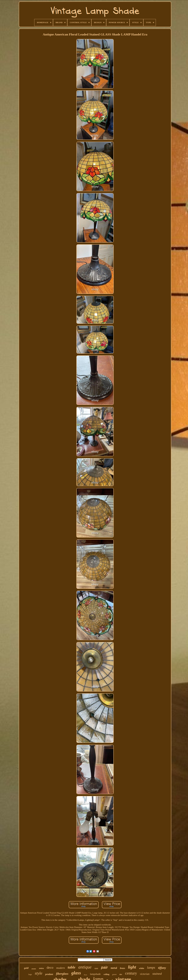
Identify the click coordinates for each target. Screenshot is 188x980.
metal (114, 968)
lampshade (95, 974)
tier (121, 974)
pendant (49, 974)
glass (76, 973)
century (131, 973)
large (30, 974)
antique (85, 967)
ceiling (106, 974)
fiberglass (62, 974)
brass (123, 968)
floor (85, 975)
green (114, 974)
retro (41, 968)
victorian (145, 974)
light (132, 967)
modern (61, 968)
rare (96, 968)
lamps (151, 968)
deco (50, 967)
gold (26, 968)
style (39, 973)
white (142, 968)
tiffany (162, 968)
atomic (34, 969)
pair (104, 967)
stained (157, 974)
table (72, 967)
